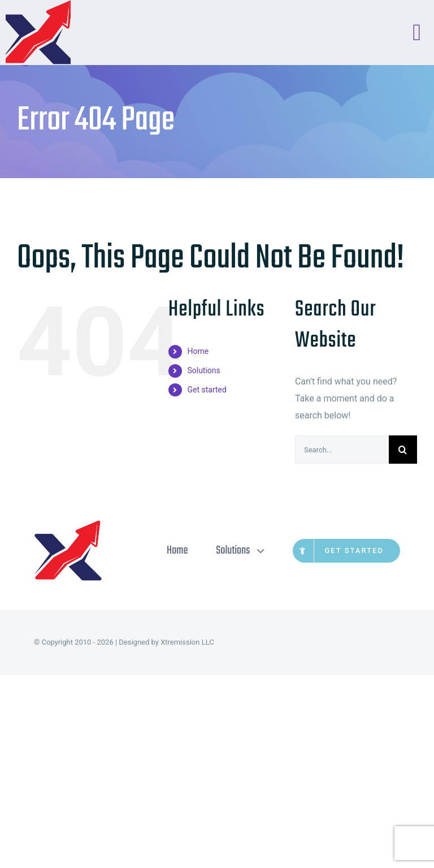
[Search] (403, 450)
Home (198, 351)
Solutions (203, 370)
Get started (207, 390)
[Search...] (342, 450)
